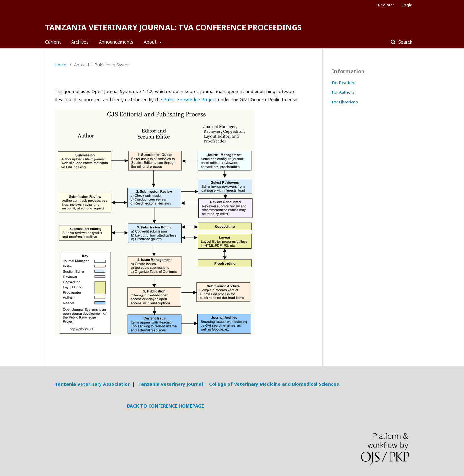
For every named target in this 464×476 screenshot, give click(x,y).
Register (386, 5)
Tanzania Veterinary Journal (171, 384)
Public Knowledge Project (190, 99)
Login (407, 5)
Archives (80, 42)
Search (405, 42)
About (151, 42)
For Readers (344, 83)
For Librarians (345, 102)
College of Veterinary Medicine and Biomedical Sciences (274, 384)
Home (61, 65)
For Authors (343, 92)
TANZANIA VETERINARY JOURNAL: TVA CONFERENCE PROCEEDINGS (173, 27)
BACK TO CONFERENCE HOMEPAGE (165, 406)
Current (53, 42)
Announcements (116, 42)
